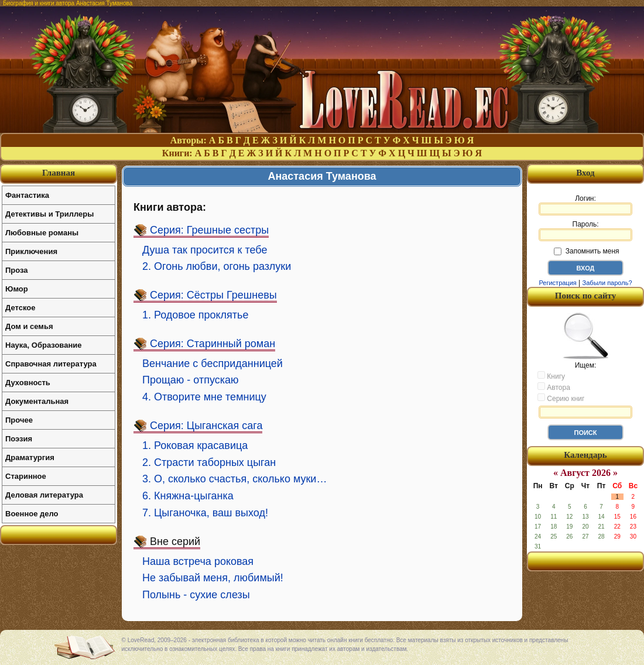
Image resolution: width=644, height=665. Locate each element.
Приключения (31, 251)
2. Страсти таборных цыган (209, 462)
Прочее (19, 420)
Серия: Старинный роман (213, 344)
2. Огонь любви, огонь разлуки (217, 266)
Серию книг (561, 398)
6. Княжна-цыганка (188, 496)
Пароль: (585, 231)
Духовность (28, 383)
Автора (554, 387)
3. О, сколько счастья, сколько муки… (234, 479)
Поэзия (19, 439)
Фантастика (27, 195)
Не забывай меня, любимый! (213, 578)
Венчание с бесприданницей (213, 364)
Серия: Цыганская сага (206, 426)
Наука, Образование (43, 345)
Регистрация (557, 283)
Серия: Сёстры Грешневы (213, 295)
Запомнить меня (586, 251)
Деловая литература (44, 495)
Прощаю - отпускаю (190, 380)
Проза (17, 270)
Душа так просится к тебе (205, 250)
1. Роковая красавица (195, 445)
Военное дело (32, 514)
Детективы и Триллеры (49, 214)
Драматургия (30, 457)
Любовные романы (42, 233)
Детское (20, 308)
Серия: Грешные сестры (209, 230)
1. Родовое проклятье (195, 315)
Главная (59, 173)
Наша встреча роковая (198, 561)
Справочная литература (51, 364)
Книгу (551, 376)
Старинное (26, 476)
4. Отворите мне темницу (204, 397)
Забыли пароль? (607, 283)
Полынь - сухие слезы (196, 595)
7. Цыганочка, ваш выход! (205, 513)
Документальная (37, 401)
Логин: (585, 205)
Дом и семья (29, 326)
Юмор (17, 289)
